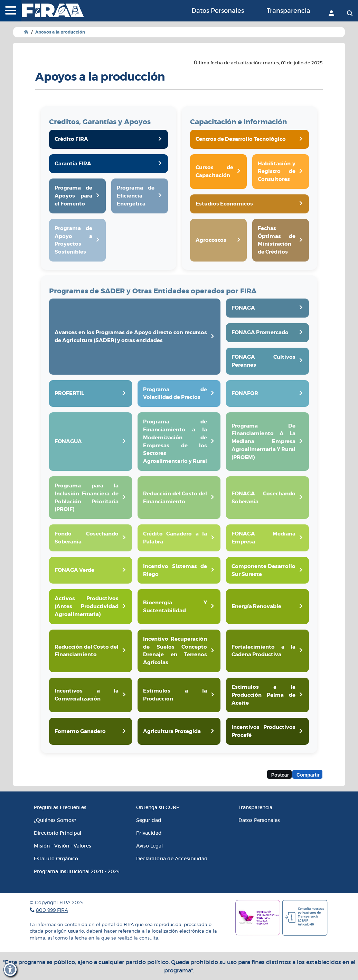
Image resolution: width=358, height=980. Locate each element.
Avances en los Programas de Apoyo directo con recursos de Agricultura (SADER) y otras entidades (131, 336)
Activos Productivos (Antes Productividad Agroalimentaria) (87, 606)
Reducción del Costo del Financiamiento (175, 498)
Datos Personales (218, 11)
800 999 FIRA (52, 910)
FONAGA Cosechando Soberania (263, 498)
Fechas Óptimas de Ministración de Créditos (277, 240)
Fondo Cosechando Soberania (87, 538)
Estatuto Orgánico (56, 859)
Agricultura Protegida (172, 731)
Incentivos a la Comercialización (87, 695)
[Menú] (11, 11)
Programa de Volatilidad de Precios (175, 393)
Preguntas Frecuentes (60, 807)
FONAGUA (68, 441)
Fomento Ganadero (80, 731)
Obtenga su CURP (158, 807)
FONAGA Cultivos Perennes (263, 361)
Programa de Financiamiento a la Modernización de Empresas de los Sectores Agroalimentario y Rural (175, 441)
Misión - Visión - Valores (63, 846)
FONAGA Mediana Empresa (263, 538)
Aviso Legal (149, 846)
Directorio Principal (58, 833)
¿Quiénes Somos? (55, 820)
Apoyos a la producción (60, 32)
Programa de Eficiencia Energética (136, 196)
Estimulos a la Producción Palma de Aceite (263, 695)
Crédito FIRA (71, 139)
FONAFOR (245, 393)
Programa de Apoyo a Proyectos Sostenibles (73, 240)
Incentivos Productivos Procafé (263, 731)
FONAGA (243, 308)
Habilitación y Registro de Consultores (277, 172)
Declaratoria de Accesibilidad (172, 859)
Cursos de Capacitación (214, 171)
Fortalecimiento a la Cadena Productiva (263, 651)
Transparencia (289, 11)
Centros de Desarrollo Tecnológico (241, 139)
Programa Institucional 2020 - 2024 (77, 871)
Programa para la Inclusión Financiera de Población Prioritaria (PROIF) (87, 497)
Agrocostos (211, 240)
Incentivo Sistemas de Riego (175, 570)
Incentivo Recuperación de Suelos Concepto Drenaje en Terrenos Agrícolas (175, 651)
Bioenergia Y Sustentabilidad (175, 607)
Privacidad (149, 833)
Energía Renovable (256, 606)
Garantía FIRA (73, 164)
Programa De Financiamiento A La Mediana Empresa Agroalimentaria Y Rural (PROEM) (263, 442)
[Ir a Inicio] (26, 32)
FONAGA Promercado (260, 332)
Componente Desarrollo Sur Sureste (263, 570)
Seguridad (149, 820)
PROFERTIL (69, 393)
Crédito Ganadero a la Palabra (175, 538)
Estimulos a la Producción (175, 695)
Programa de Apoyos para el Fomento (73, 196)
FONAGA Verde (74, 570)
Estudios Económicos (224, 204)
